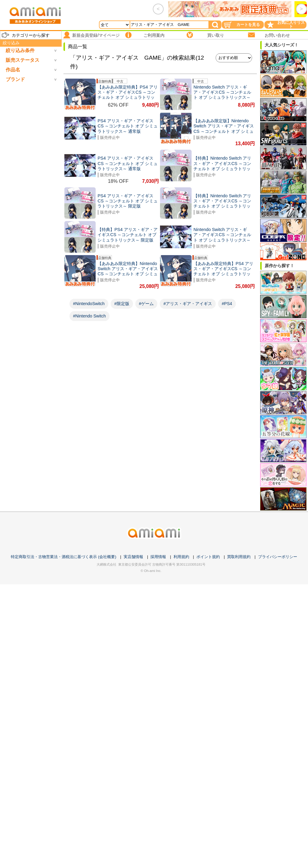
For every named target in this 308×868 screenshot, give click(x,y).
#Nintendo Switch (89, 316)
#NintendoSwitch (89, 304)
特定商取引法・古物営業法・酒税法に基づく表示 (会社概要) (63, 557)
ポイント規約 (208, 557)
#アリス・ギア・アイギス (188, 304)
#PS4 (227, 304)
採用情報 (158, 557)
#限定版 (122, 304)
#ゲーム (146, 304)
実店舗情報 (133, 557)
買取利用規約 (239, 557)
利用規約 (181, 557)
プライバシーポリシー (278, 557)
